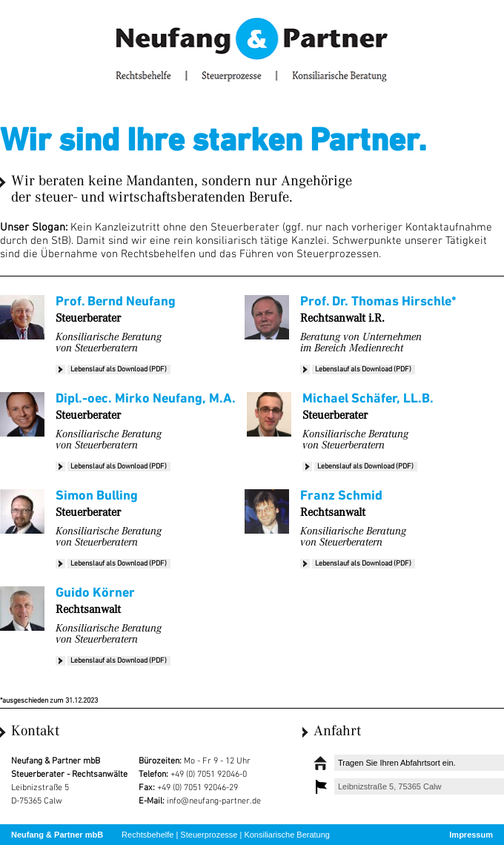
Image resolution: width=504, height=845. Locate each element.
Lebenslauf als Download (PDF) (119, 370)
